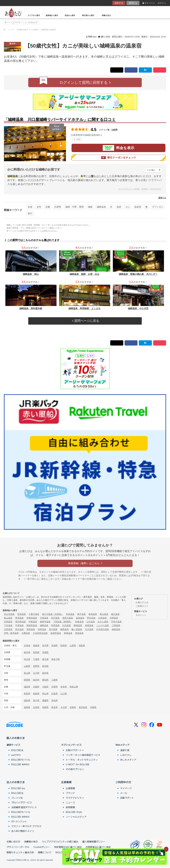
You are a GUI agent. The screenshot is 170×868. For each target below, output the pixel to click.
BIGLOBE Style (74, 812)
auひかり (16, 755)
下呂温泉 (8, 625)
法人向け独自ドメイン (23, 831)
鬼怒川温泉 (68, 618)
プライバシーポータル (18, 847)
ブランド (70, 793)
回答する (119, 3)
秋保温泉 (93, 614)
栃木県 (27, 652)
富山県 (27, 673)
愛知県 (45, 680)
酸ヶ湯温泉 (77, 629)
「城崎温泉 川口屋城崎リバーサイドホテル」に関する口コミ (60, 119)
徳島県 (27, 700)
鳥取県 (27, 694)
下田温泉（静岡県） (63, 622)
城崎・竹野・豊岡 (74, 207)
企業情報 (66, 782)
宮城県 (54, 646)
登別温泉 (22, 614)
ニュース (70, 802)
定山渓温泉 (9, 614)
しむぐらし (126, 755)
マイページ (149, 3)
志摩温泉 (26, 633)
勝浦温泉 (78, 625)
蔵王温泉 (115, 614)
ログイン (162, 3)
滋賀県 (27, 687)
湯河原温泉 (20, 622)
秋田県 (64, 646)
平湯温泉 (19, 625)
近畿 (48, 207)
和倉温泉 (79, 622)
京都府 (36, 687)
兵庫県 (58, 207)
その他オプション (75, 769)
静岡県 (27, 680)
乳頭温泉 (70, 614)
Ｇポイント (141, 615)
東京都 (45, 659)
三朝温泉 (116, 625)
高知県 (54, 700)
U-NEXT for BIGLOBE (78, 764)
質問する (133, 3)
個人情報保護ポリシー (94, 842)
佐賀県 (36, 707)
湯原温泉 (31, 629)
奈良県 (64, 687)
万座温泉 (44, 618)
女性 (39, 207)
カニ (128, 207)
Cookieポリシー (42, 847)
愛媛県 (45, 700)
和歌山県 (74, 687)
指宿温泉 (79, 633)
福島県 (82, 646)
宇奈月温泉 (116, 622)
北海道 (27, 646)
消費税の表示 (31, 842)
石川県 (36, 673)
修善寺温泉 (45, 622)
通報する (162, 198)
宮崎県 (73, 707)
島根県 (36, 694)
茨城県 (45, 652)
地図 (77, 139)
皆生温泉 (19, 629)
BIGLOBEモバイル (21, 760)
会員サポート (127, 798)
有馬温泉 (55, 625)
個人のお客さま (16, 738)
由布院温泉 (56, 633)
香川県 (36, 700)
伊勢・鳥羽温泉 (11, 633)
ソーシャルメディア (76, 817)
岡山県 (45, 694)
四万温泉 (55, 618)
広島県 (54, 694)
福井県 (45, 673)
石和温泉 (8, 622)
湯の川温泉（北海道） (53, 614)
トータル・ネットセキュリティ (82, 760)
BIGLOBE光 (17, 750)
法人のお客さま (16, 782)
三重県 (54, 680)
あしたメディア (128, 760)
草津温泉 (19, 618)
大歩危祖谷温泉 (40, 633)
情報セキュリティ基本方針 (20, 852)
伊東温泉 (33, 622)
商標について (45, 852)
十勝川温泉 (34, 614)
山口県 (64, 694)
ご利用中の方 (123, 782)
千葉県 (36, 659)
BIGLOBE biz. (18, 788)
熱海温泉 (68, 633)
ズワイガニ (158, 207)
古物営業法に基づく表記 (98, 847)
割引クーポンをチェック (119, 158)
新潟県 (45, 666)
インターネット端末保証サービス (83, 755)
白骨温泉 (103, 618)
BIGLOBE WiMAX (20, 764)
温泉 (119, 207)
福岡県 (27, 707)
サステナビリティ (75, 798)
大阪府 (45, 687)
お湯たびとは (142, 602)
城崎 (90, 207)
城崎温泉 (101, 207)
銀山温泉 (8, 618)
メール (124, 793)
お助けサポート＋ (75, 750)
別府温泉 (42, 629)
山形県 (73, 646)
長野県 (36, 666)
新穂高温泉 (32, 625)
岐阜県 (36, 680)
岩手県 (45, 646)
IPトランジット (19, 821)
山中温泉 (91, 622)
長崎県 (45, 707)
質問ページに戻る (86, 321)
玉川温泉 (89, 629)
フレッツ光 (17, 798)
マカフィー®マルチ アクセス (26, 826)
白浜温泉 (67, 625)
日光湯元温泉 (103, 629)
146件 (114, 130)
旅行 (30, 213)
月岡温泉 (114, 618)
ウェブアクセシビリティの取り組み (60, 842)
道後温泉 (89, 625)
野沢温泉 (91, 618)
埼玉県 (27, 659)
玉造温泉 (8, 629)
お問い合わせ (13, 842)
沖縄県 (93, 707)
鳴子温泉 (81, 614)
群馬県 (36, 652)
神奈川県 (56, 659)
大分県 (64, 707)
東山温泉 (104, 614)
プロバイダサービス (22, 802)
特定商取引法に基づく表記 (68, 847)
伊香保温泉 (32, 618)
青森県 (36, 646)
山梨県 (27, 666)
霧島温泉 (65, 629)
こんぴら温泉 (103, 625)
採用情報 (70, 807)
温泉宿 (138, 207)
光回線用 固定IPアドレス (24, 807)
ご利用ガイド (142, 606)
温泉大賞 (125, 750)
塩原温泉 (80, 618)
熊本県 (54, 707)
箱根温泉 (116, 629)
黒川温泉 (53, 629)
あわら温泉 (103, 622)
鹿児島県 (83, 707)
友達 (30, 207)
